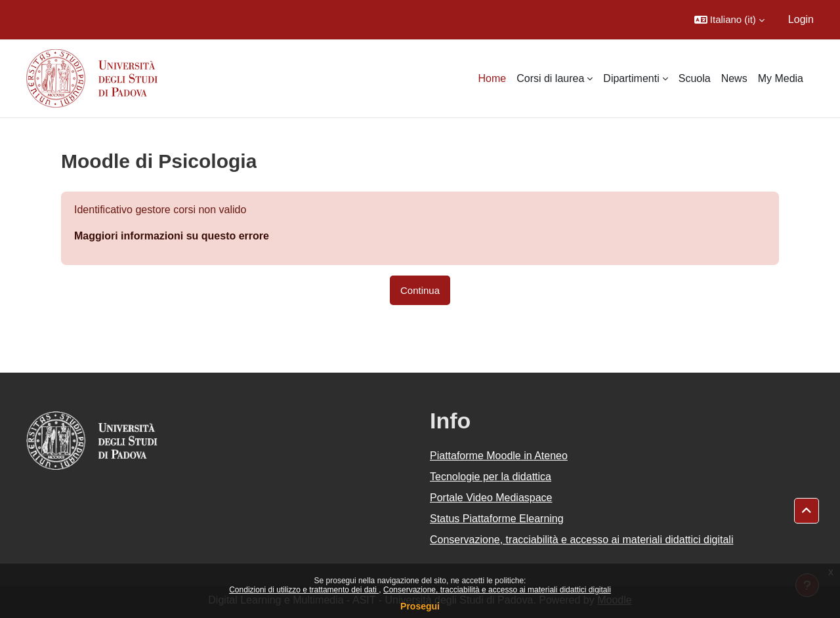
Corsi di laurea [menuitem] (550, 78)
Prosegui (420, 606)
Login (801, 19)
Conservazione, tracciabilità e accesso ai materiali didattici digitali (497, 590)
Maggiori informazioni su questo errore (172, 236)
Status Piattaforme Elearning (497, 519)
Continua (420, 290)
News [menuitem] (734, 78)
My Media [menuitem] (781, 78)
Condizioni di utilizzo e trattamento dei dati (304, 590)
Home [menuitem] (493, 78)
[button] (729, 20)
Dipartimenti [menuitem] (631, 78)
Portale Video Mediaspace (491, 498)
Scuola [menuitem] (695, 78)
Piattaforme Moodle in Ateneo (499, 456)
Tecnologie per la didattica (491, 477)
